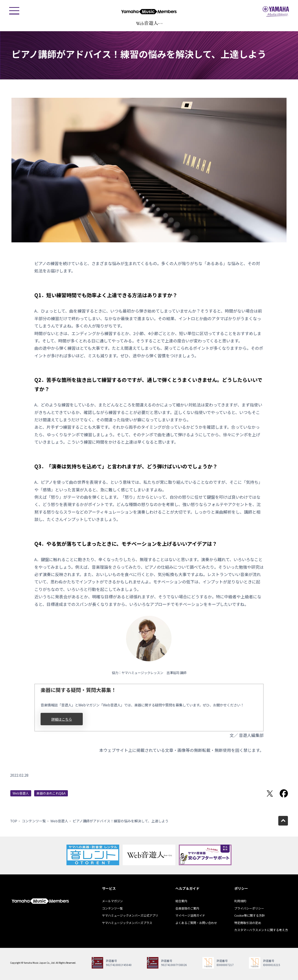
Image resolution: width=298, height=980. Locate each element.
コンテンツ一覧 (34, 821)
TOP (14, 821)
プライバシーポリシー (249, 908)
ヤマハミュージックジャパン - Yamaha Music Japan (276, 11)
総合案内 (181, 901)
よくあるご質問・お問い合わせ (196, 923)
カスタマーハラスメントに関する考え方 (261, 930)
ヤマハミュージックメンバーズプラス (127, 923)
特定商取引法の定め (248, 923)
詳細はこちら (62, 719)
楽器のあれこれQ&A (51, 793)
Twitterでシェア (270, 793)
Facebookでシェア (284, 793)
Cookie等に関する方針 (250, 915)
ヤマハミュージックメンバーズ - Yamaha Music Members (149, 11)
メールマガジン (112, 901)
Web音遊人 (21, 793)
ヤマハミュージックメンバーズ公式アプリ (130, 915)
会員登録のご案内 (187, 908)
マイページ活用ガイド (190, 915)
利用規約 (240, 901)
